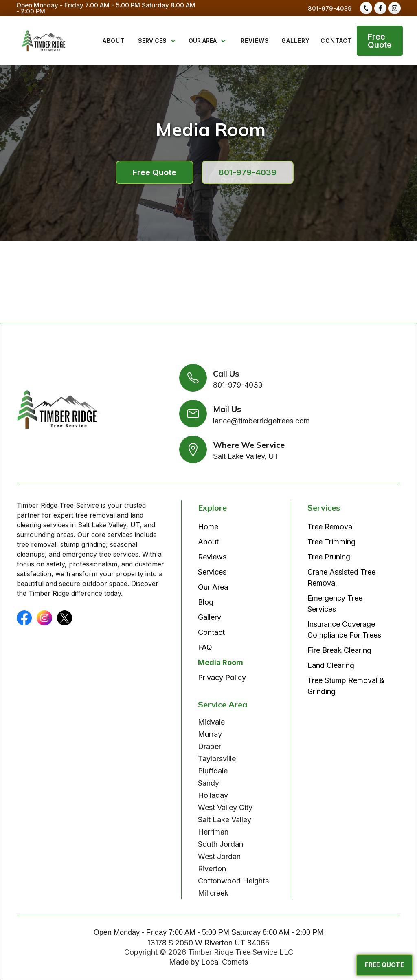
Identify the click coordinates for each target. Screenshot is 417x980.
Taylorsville (217, 759)
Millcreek (213, 893)
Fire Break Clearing (339, 650)
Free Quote (380, 41)
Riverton (212, 869)
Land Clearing (331, 665)
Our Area (213, 587)
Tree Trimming (331, 542)
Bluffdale (213, 771)
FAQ (205, 647)
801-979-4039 (330, 8)
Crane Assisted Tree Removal (341, 577)
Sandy (208, 783)
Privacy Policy (222, 677)
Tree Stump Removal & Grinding (346, 686)
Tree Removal (331, 527)
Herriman (213, 832)
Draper (210, 746)
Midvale (211, 722)
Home (208, 527)
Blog (206, 602)
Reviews (212, 557)
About (208, 542)
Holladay (213, 795)
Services (212, 572)
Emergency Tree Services (335, 603)
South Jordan (221, 844)
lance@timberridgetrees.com (261, 421)
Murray (210, 734)
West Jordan (219, 856)
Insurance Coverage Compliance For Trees (344, 630)
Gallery (210, 617)
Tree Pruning (329, 557)
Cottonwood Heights (233, 881)
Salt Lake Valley (225, 820)
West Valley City (225, 807)
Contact (211, 632)
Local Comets (225, 962)
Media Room (221, 662)
